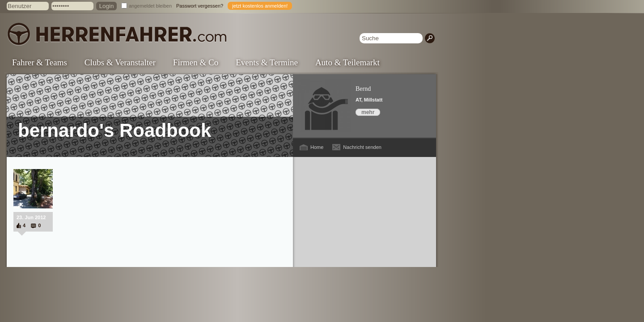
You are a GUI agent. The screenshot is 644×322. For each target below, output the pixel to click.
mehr (368, 112)
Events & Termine (267, 62)
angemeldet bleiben (150, 6)
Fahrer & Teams (40, 62)
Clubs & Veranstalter (120, 62)
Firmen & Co (196, 62)
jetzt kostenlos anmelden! (260, 6)
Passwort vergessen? (200, 6)
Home (317, 147)
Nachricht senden (362, 147)
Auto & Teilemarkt (347, 62)
